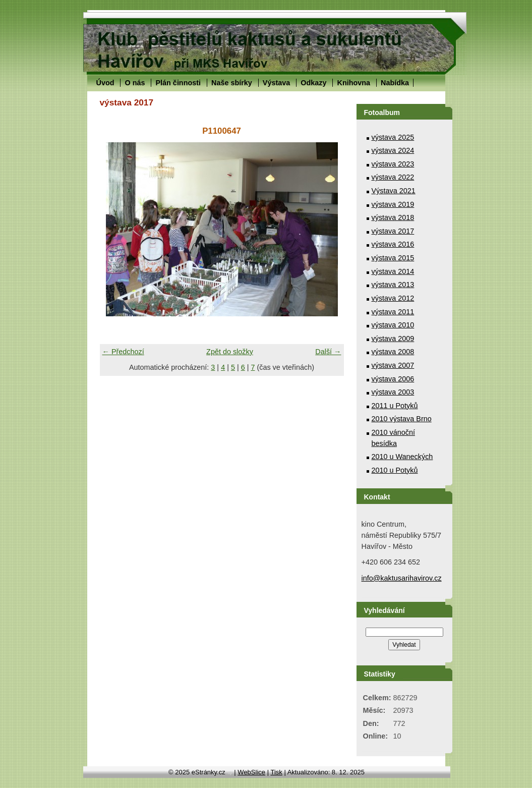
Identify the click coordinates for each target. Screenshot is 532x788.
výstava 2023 (393, 164)
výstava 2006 (393, 379)
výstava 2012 (393, 298)
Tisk (276, 772)
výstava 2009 (393, 339)
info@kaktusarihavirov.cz (402, 578)
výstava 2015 (393, 258)
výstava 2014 (393, 271)
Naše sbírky (232, 83)
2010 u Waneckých (402, 457)
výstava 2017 (393, 231)
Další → (328, 352)
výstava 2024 (393, 150)
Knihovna (353, 83)
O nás (135, 83)
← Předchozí (123, 352)
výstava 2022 (393, 177)
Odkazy (313, 83)
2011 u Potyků (395, 406)
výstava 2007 (393, 365)
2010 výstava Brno (402, 419)
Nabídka (395, 83)
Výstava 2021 (394, 191)
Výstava (276, 83)
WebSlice (251, 772)
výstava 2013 (393, 285)
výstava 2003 (393, 392)
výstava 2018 (393, 217)
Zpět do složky (230, 352)
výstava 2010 (393, 325)
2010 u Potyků (395, 470)
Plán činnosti (178, 83)
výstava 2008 (393, 352)
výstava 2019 (393, 204)
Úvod (105, 83)
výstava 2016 (393, 244)
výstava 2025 (393, 137)
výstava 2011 (393, 312)
